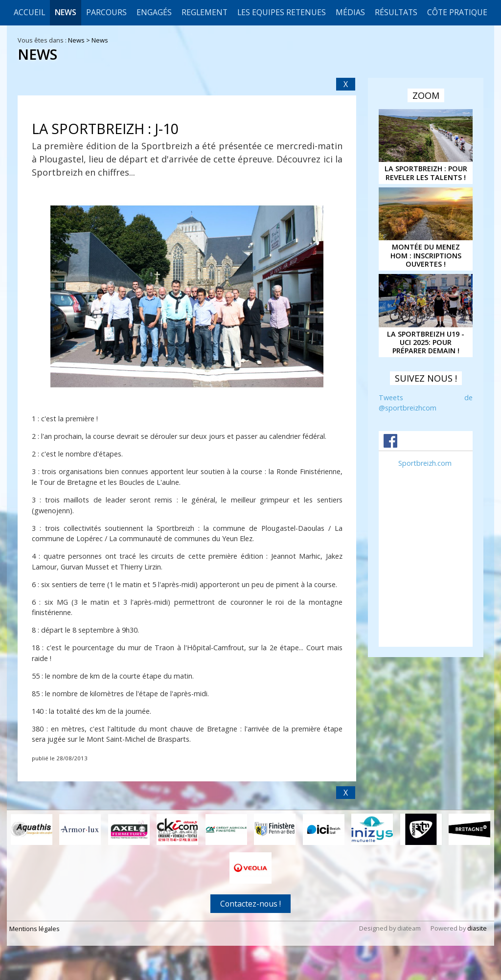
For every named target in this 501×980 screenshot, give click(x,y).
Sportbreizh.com (425, 463)
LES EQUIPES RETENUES (282, 12)
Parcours (106, 12)
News (66, 12)
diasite (477, 928)
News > (80, 40)
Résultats (396, 12)
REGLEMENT (205, 12)
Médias (350, 12)
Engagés (154, 12)
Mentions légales (34, 929)
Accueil (29, 12)
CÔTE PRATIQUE (457, 12)
